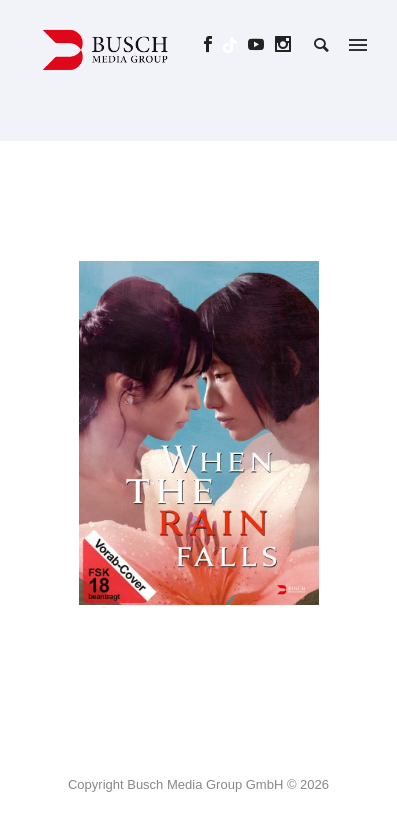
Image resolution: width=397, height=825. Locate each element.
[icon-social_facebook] (213, 44)
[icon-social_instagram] (283, 44)
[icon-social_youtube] (261, 44)
